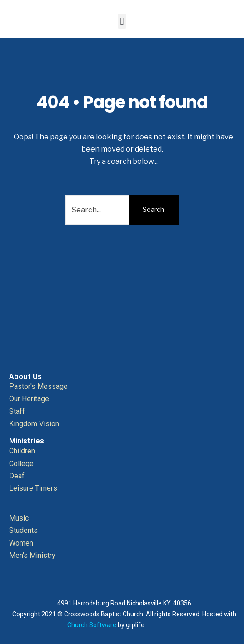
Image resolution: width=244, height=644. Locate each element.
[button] (122, 21)
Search (153, 210)
